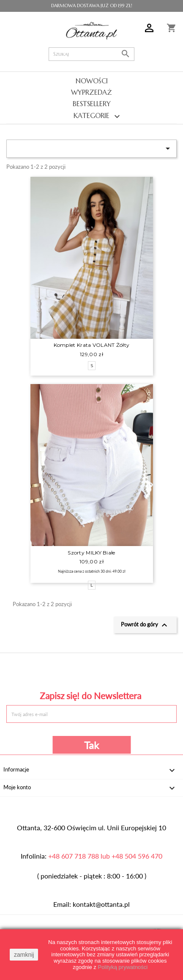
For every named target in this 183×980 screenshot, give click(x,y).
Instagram (143, 671)
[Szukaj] (92, 54)
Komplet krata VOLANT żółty (92, 345)
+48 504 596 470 (137, 856)
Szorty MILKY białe (91, 553)
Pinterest (91, 671)
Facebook (40, 671)
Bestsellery (92, 104)
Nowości (92, 81)
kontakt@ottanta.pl (101, 904)
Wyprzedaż (91, 92)
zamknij (24, 955)
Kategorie (91, 116)
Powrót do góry (145, 625)
